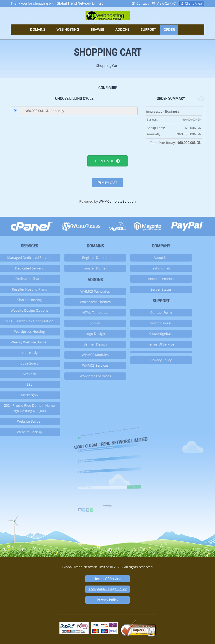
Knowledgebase (141, 334)
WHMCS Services (75, 365)
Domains (38, 29)
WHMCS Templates (75, 291)
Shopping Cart (107, 66)
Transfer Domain (75, 268)
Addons (122, 29)
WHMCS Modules (75, 355)
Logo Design (75, 334)
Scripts (75, 323)
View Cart (107, 182)
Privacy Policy (141, 360)
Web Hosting (68, 29)
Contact (143, 3)
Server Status (141, 289)
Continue (108, 161)
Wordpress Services (75, 376)
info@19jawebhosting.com (98, 454)
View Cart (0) (166, 3)
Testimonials (141, 268)
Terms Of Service (141, 344)
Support (148, 29)
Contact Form (141, 312)
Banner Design (75, 344)
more (94, 425)
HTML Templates (75, 312)
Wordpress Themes (75, 302)
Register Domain (75, 258)
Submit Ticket (141, 323)
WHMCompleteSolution (117, 201)
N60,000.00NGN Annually (44, 111)
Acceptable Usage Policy (107, 589)
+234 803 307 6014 (97, 466)
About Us (141, 258)
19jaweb (97, 29)
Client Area (193, 3)
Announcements (141, 279)
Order (169, 29)
